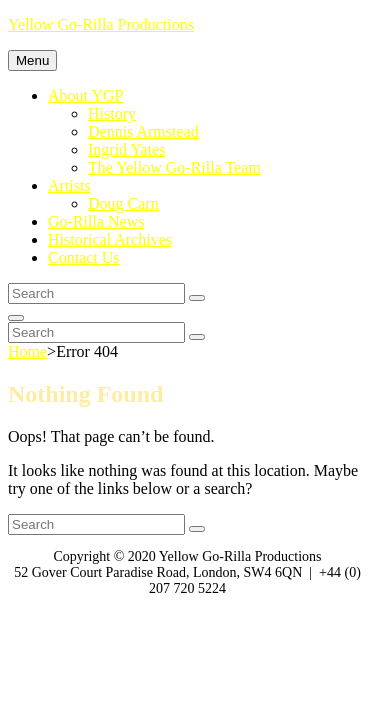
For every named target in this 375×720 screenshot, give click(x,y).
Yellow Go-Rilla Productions (101, 24)
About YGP (85, 95)
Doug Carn (123, 203)
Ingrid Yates (126, 149)
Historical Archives (110, 239)
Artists (69, 185)
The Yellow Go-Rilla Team (174, 167)
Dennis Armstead (143, 131)
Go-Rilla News (96, 221)
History (112, 113)
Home (27, 351)
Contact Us (84, 257)
